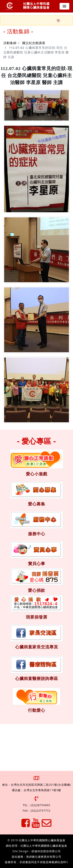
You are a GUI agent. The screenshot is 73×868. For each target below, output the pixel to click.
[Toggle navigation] (64, 6)
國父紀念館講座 (34, 43)
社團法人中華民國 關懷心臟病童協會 (36, 6)
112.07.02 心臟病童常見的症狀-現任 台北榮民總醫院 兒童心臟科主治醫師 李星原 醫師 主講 (36, 52)
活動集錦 (10, 43)
